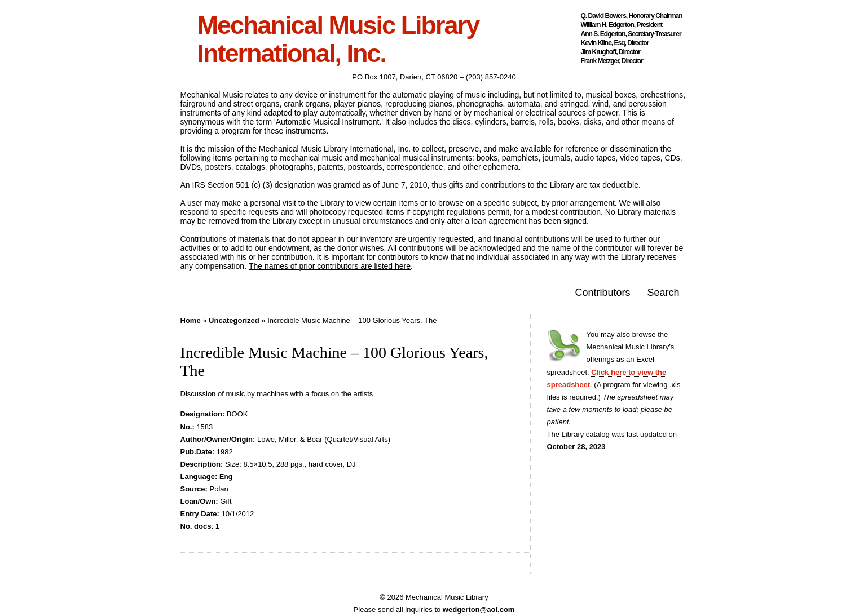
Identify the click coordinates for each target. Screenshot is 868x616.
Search (663, 293)
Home (191, 320)
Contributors (602, 293)
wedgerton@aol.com (479, 610)
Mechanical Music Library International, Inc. (338, 39)
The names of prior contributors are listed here (330, 266)
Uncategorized (234, 320)
